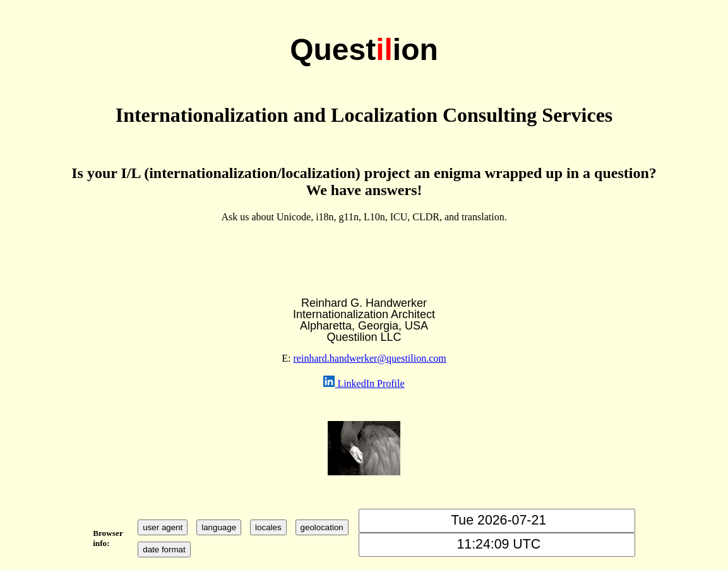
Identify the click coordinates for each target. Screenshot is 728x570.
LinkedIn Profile (369, 383)
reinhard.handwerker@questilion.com (370, 358)
